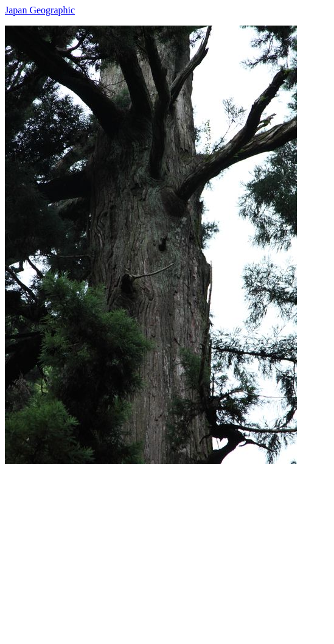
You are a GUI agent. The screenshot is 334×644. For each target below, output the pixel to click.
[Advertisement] (167, 549)
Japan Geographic (40, 10)
